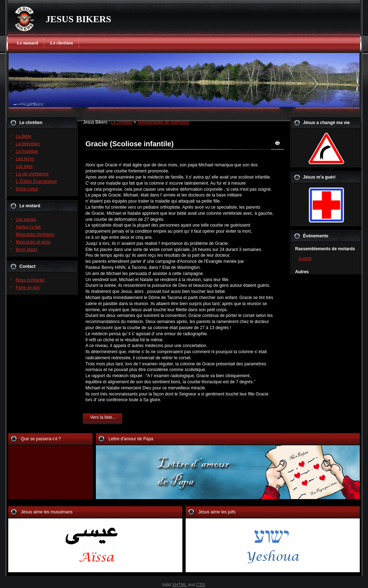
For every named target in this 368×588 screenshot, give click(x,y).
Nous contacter (30, 280)
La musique (27, 151)
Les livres (25, 159)
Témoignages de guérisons (163, 122)
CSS (201, 585)
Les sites (24, 166)
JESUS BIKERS (78, 19)
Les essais (26, 219)
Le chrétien (62, 43)
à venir (305, 259)
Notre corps (27, 189)
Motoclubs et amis (33, 242)
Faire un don (28, 288)
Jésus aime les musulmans (47, 512)
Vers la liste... (103, 417)
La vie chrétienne (32, 174)
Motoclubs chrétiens (35, 234)
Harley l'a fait (28, 227)
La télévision (28, 144)
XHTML (180, 585)
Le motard (27, 43)
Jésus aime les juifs (217, 512)
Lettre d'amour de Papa (131, 439)
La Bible (24, 136)
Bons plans (26, 250)
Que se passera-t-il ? (41, 439)
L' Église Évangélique (36, 181)
